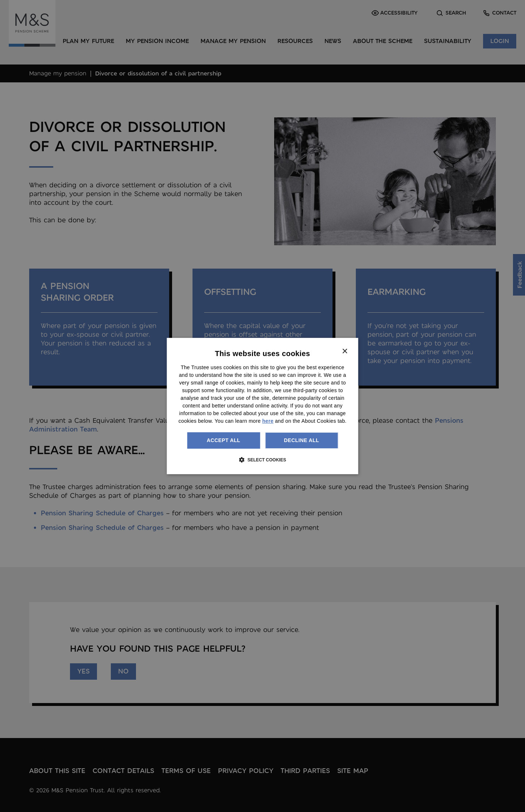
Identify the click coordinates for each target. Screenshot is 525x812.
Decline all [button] (302, 440)
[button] (262, 460)
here (268, 421)
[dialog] (263, 406)
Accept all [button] (223, 440)
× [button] (345, 352)
